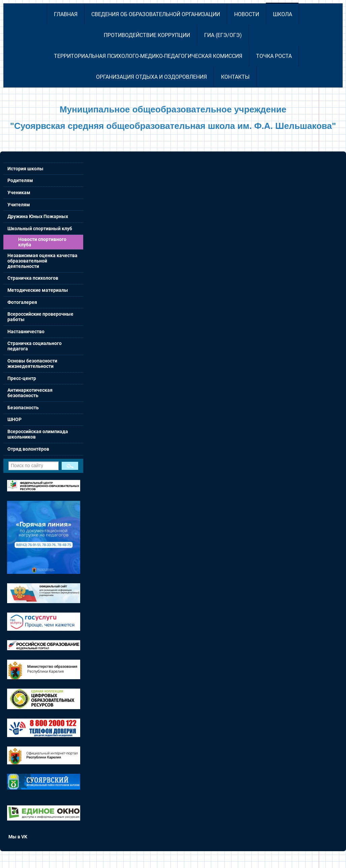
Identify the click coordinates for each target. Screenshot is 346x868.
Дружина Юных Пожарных (38, 216)
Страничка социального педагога (35, 346)
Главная (66, 14)
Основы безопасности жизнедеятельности (32, 363)
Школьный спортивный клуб (40, 229)
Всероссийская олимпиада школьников (38, 434)
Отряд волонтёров (28, 449)
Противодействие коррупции (147, 35)
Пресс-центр (22, 378)
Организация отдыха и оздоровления (151, 77)
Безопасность (23, 408)
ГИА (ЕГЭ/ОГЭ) (223, 35)
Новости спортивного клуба (42, 242)
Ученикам (19, 193)
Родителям (20, 180)
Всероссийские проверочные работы (40, 317)
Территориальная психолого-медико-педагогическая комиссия (148, 56)
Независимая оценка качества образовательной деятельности (42, 261)
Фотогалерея (22, 302)
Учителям (19, 205)
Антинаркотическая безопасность (30, 393)
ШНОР (14, 419)
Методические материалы (38, 290)
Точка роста (274, 56)
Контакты (235, 77)
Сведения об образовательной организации (156, 14)
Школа (282, 14)
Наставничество (26, 332)
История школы (25, 169)
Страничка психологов (33, 278)
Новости (247, 14)
